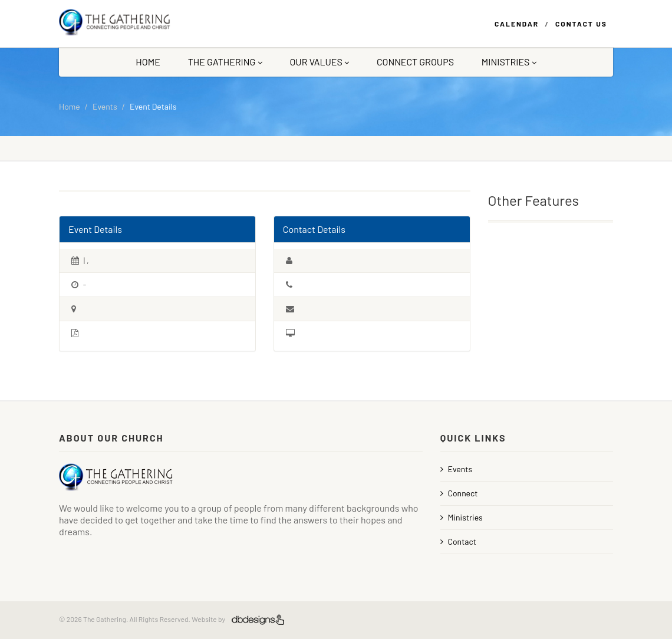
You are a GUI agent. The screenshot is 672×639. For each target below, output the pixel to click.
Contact (458, 541)
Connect (459, 493)
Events (105, 106)
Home (148, 62)
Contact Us (581, 24)
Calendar (517, 24)
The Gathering (225, 62)
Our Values (319, 62)
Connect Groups (415, 62)
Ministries (509, 62)
